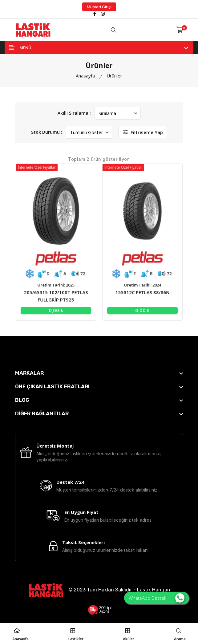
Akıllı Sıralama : (74, 113)
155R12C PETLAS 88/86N (141, 291)
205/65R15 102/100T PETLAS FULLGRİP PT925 (57, 295)
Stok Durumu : (47, 132)
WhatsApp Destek (157, 598)
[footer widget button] (99, 373)
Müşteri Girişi (99, 7)
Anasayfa (85, 76)
